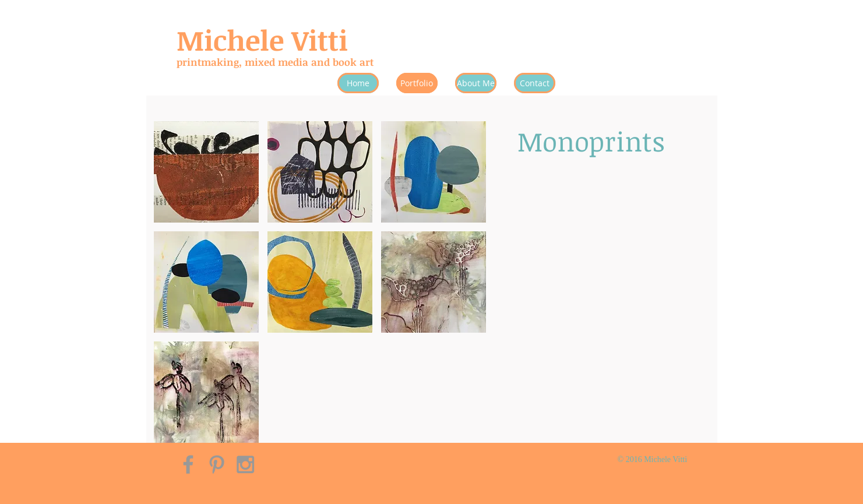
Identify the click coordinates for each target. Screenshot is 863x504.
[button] (206, 172)
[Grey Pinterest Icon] (217, 464)
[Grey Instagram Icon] (245, 464)
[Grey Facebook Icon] (188, 464)
